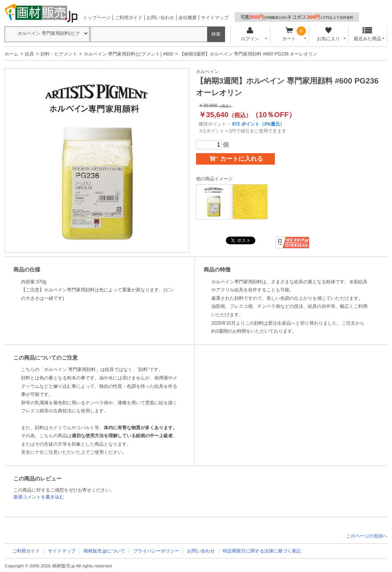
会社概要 (188, 18)
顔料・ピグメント (59, 54)
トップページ (97, 18)
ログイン (250, 34)
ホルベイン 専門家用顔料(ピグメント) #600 (128, 54)
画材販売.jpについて (104, 551)
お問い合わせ (160, 18)
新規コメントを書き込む (39, 497)
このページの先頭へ (367, 536)
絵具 (29, 54)
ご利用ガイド (129, 18)
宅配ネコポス (297, 17)
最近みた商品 (367, 34)
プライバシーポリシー (156, 551)
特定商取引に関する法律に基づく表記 (262, 551)
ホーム (11, 54)
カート (289, 34)
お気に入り (328, 34)
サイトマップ (215, 18)
